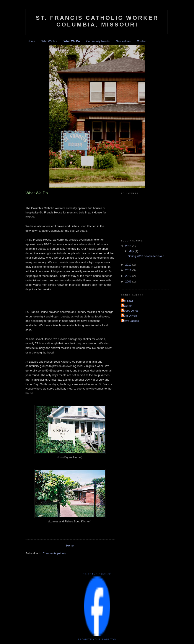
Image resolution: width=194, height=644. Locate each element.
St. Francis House (97, 574)
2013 (129, 246)
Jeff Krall (127, 301)
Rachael (127, 306)
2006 (129, 282)
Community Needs (98, 41)
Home (31, 41)
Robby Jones (130, 311)
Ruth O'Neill (130, 316)
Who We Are (49, 41)
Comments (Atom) (54, 553)
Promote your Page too (97, 639)
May (132, 251)
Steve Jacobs (130, 321)
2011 (129, 270)
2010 (129, 276)
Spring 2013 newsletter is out (146, 256)
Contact (142, 41)
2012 (129, 265)
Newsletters (123, 41)
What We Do (72, 41)
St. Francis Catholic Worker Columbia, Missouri (97, 21)
